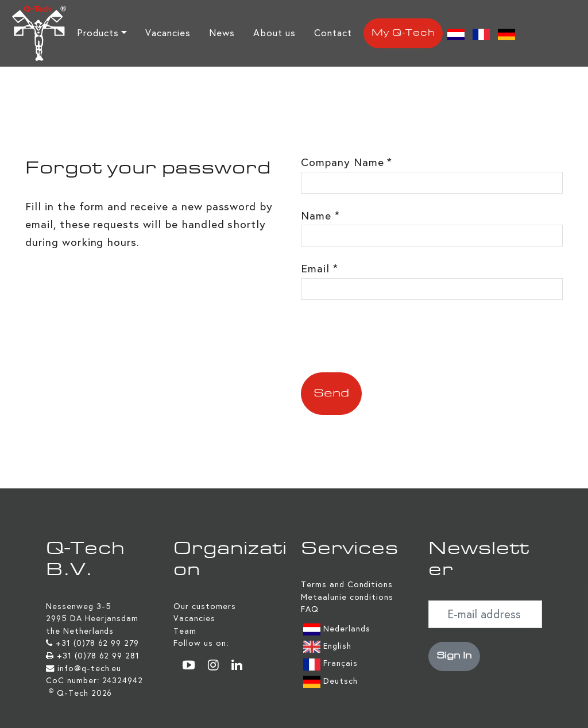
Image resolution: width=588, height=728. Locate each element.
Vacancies (168, 33)
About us (275, 33)
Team (185, 631)
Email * (320, 269)
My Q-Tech (403, 33)
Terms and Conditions (347, 584)
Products (98, 33)
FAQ (310, 609)
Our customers (204, 606)
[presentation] (388, 336)
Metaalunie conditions (347, 597)
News (222, 33)
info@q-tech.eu (89, 668)
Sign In (454, 656)
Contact (333, 33)
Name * (320, 216)
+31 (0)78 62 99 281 (98, 656)
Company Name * (347, 162)
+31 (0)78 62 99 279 (97, 643)
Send (331, 394)
